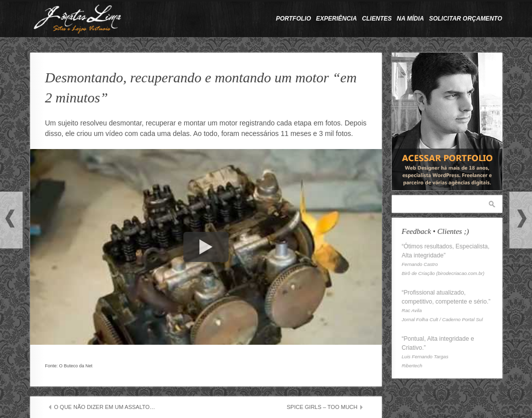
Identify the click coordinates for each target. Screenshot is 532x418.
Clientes (377, 19)
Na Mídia (410, 19)
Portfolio (293, 19)
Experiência (336, 19)
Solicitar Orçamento (466, 19)
